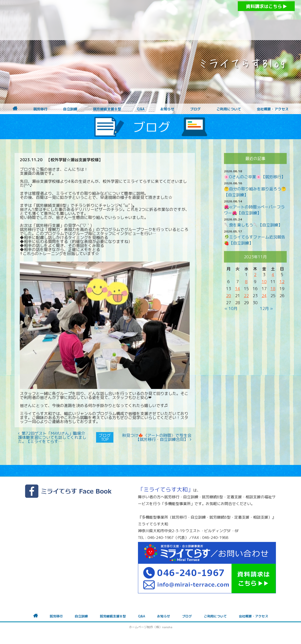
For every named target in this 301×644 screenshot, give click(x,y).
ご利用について (229, 109)
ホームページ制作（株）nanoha (151, 627)
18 (273, 289)
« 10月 (231, 308)
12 (282, 282)
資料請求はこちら (266, 6)
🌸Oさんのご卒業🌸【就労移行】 (255, 177)
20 (229, 296)
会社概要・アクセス (273, 109)
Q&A (141, 109)
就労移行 (40, 109)
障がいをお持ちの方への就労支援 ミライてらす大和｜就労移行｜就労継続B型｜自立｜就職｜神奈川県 (140, 20)
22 (246, 296)
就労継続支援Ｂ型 (107, 109)
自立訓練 (70, 109)
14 (238, 289)
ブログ (195, 109)
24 (264, 296)
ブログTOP (105, 437)
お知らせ (167, 109)
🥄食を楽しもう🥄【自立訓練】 (253, 225)
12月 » (266, 308)
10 (264, 282)
